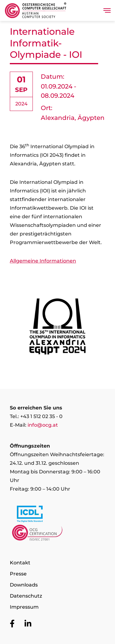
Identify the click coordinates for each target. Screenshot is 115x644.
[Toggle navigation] (107, 10)
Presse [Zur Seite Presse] (18, 574)
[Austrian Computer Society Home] (36, 10)
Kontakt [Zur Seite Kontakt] (20, 563)
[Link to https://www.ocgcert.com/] (57, 534)
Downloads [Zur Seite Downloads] (24, 585)
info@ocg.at (43, 425)
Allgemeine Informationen (43, 261)
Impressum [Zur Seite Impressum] (24, 607)
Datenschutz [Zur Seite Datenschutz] (26, 596)
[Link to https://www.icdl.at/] (57, 515)
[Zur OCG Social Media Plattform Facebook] (12, 624)
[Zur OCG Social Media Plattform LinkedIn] (28, 624)
